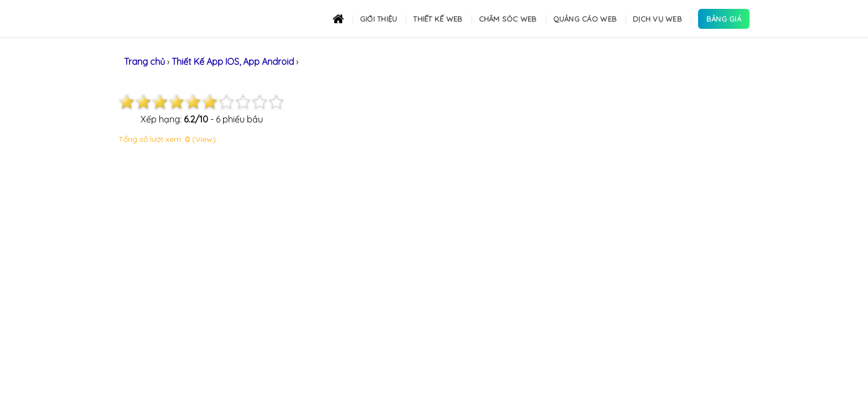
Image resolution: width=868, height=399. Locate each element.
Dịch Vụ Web (657, 19)
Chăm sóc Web (508, 19)
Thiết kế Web (438, 19)
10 (276, 102)
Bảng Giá (724, 19)
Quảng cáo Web (585, 19)
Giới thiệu (379, 19)
